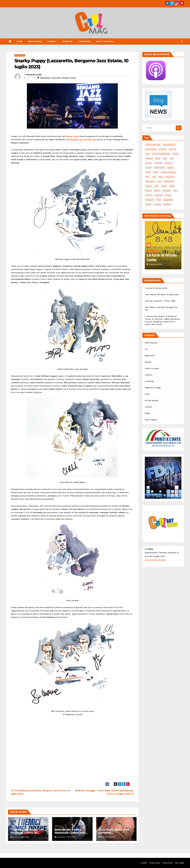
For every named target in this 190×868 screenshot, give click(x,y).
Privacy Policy (155, 863)
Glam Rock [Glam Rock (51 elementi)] (150, 181)
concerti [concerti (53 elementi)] (168, 163)
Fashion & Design (153, 388)
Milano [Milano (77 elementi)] (164, 186)
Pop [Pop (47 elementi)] (175, 191)
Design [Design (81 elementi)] (170, 168)
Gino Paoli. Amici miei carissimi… (114, 831)
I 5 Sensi (51, 41)
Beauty (148, 362)
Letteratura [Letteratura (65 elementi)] (169, 181)
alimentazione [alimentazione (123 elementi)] (169, 145)
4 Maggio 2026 (156, 264)
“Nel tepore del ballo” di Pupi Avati (162, 294)
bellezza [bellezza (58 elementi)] (149, 158)
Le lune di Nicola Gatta (162, 257)
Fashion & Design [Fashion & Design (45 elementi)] (168, 172)
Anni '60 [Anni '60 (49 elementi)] (163, 149)
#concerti (56, 78)
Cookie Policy (167, 863)
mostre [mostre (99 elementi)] (149, 191)
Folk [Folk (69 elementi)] (154, 177)
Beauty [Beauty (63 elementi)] (176, 154)
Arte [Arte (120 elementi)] (147, 154)
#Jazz (73, 78)
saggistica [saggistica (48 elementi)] (168, 200)
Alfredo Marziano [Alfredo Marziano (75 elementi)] (153, 145)
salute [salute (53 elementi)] (148, 204)
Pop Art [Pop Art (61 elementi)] (149, 195)
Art (146, 349)
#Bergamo (45, 78)
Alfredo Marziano (20, 837)
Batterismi (150, 356)
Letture (148, 407)
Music (148, 413)
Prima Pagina (35, 41)
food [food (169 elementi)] (161, 177)
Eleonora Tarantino (65, 837)
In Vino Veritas (152, 251)
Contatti (144, 863)
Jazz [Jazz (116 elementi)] (160, 181)
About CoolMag (105, 41)
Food (147, 394)
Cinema (148, 375)
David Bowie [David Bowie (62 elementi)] (160, 168)
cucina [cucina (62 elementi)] (149, 168)
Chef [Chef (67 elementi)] (165, 158)
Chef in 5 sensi (152, 368)
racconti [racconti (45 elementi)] (159, 195)
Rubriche (68, 41)
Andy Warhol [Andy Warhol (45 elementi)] (151, 149)
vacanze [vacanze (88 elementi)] (167, 204)
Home (20, 41)
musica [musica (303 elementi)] (157, 191)
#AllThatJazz (151, 343)
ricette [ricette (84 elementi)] (168, 195)
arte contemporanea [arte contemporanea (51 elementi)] (161, 154)
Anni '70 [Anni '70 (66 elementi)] (172, 149)
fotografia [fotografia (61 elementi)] (170, 177)
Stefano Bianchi (107, 837)
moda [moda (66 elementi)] (172, 186)
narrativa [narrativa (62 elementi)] (167, 191)
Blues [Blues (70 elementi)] (158, 158)
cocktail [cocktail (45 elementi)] (158, 163)
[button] (182, 41)
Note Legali (179, 863)
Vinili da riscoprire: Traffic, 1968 (160, 301)
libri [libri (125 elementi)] (156, 186)
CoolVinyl (149, 381)
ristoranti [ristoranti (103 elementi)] (150, 200)
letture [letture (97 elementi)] (149, 186)
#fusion (65, 78)
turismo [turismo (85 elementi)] (157, 204)
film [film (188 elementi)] (147, 177)
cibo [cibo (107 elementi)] (172, 158)
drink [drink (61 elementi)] (156, 172)
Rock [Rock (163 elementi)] (159, 200)
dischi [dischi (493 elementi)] (148, 172)
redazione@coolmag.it (155, 560)
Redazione (85, 41)
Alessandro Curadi (34, 75)
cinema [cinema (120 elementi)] (149, 163)
